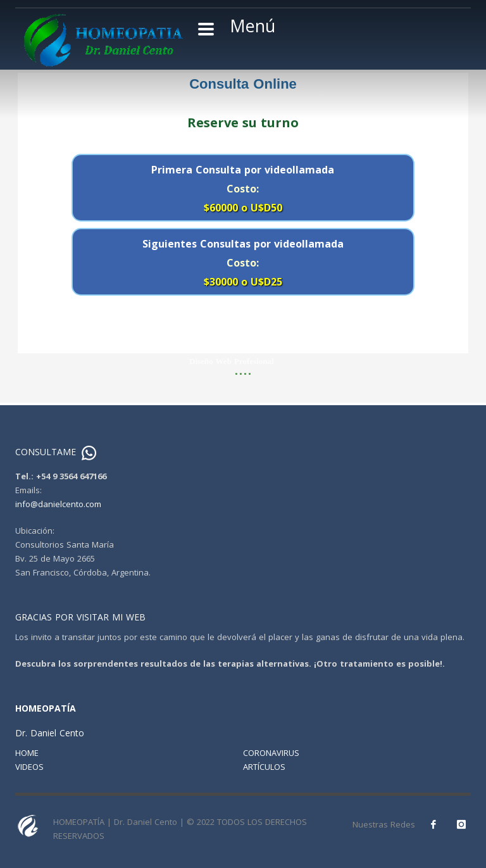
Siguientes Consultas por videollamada (243, 263)
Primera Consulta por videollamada (243, 189)
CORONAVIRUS (271, 753)
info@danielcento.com (58, 504)
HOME (27, 753)
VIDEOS (29, 767)
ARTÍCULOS (264, 767)
